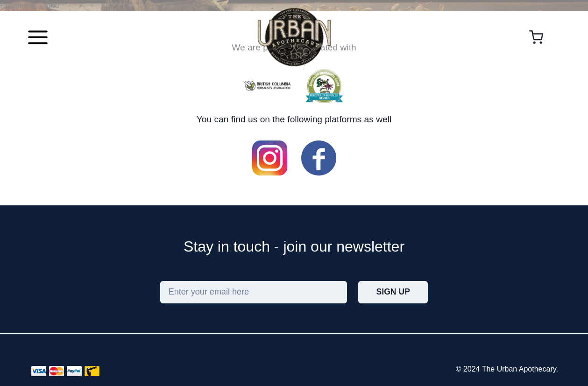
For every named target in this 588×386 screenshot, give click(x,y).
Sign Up (393, 292)
